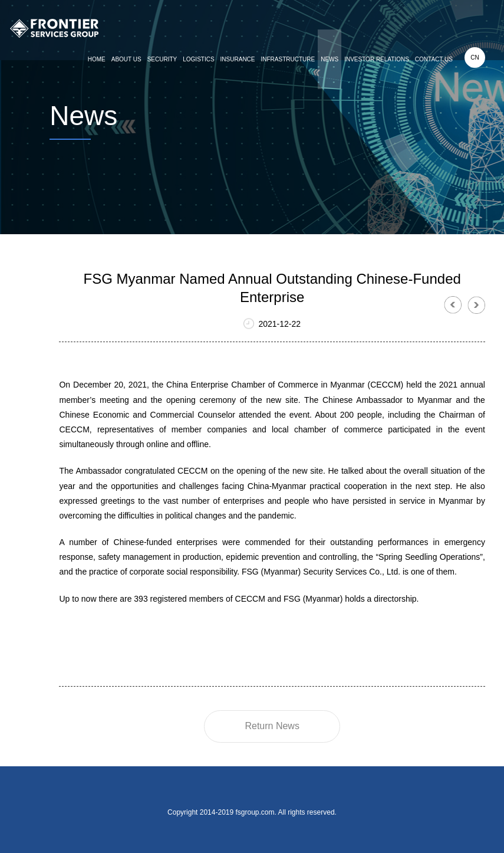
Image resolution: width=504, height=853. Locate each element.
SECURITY (162, 59)
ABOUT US (126, 59)
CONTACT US (434, 59)
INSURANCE (238, 59)
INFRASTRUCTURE (288, 59)
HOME (97, 59)
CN (475, 58)
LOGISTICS (198, 59)
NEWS (330, 59)
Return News (272, 726)
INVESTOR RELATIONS (377, 59)
